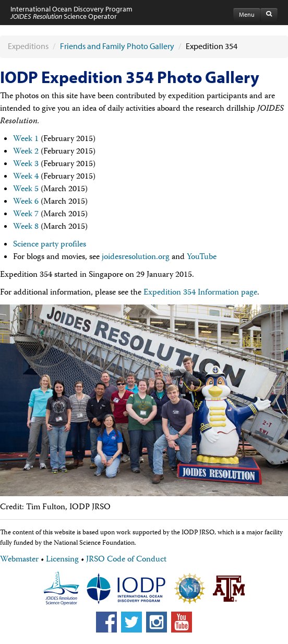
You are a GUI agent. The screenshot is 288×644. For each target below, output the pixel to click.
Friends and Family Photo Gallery (117, 46)
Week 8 (26, 227)
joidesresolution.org (136, 257)
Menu (247, 14)
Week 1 (26, 139)
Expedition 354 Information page (200, 293)
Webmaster (19, 560)
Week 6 (26, 202)
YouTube (202, 257)
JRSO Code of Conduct (126, 560)
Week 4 (26, 177)
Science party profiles (50, 245)
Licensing (62, 560)
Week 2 (26, 152)
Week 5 (26, 190)
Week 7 (26, 215)
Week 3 (26, 165)
